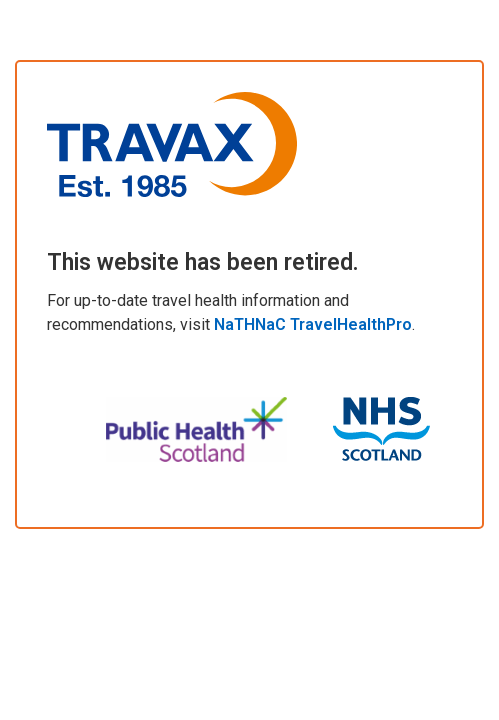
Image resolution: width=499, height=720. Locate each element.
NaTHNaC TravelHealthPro (313, 324)
